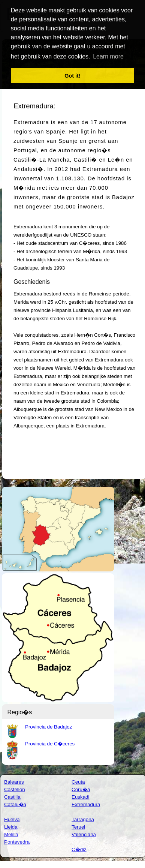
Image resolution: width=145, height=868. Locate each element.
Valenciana (84, 834)
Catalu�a (15, 804)
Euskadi (80, 797)
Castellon (15, 789)
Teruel (78, 827)
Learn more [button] (108, 56)
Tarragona (83, 819)
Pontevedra (17, 842)
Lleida (11, 827)
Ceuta (78, 782)
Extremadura (86, 804)
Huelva (12, 819)
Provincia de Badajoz (49, 727)
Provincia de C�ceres (50, 744)
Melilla (11, 834)
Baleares (14, 782)
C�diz (79, 849)
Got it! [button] (72, 76)
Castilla (12, 797)
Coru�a (81, 789)
